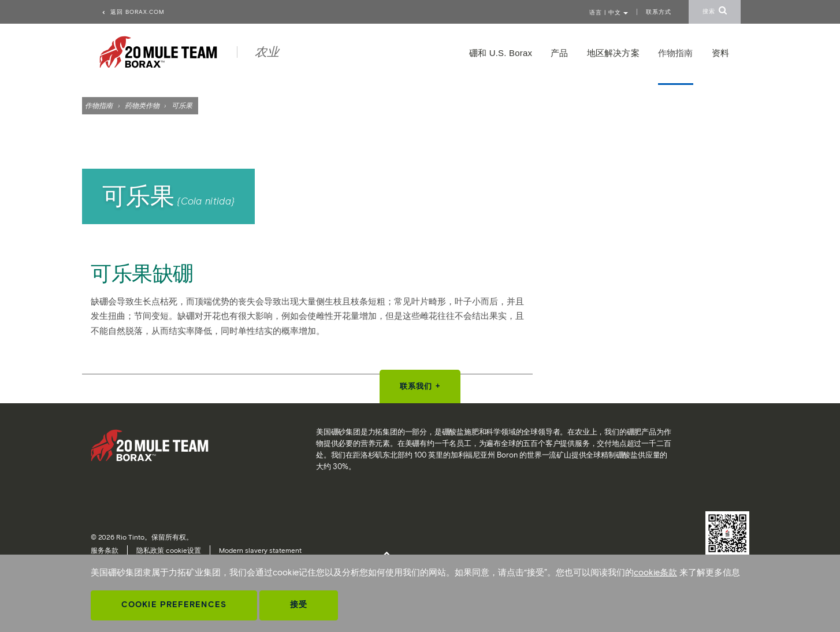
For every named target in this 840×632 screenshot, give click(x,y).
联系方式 (659, 12)
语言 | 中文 (609, 12)
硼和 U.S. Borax (501, 53)
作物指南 (99, 105)
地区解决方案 (613, 53)
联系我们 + (420, 386)
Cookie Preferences (174, 605)
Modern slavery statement (260, 550)
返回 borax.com (133, 12)
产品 (559, 53)
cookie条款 (655, 572)
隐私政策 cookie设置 (169, 550)
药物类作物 (142, 105)
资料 (720, 53)
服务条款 (105, 550)
